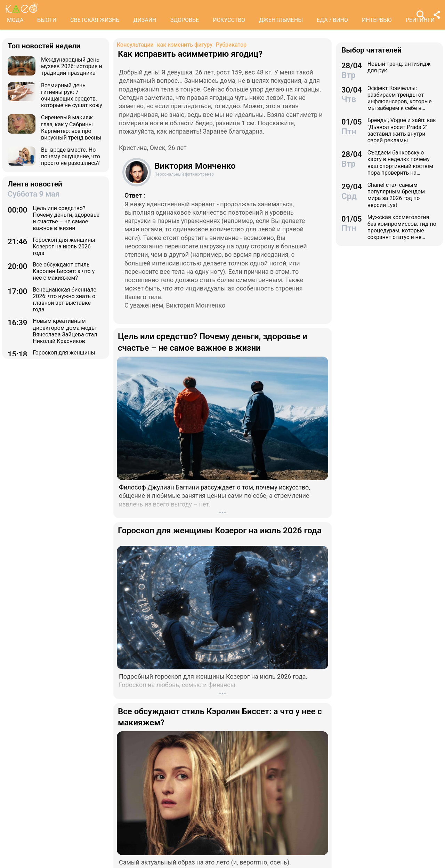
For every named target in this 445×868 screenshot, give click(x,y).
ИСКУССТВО (229, 20)
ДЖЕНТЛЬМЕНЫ (281, 20)
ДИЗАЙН (145, 20)
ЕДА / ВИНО (332, 20)
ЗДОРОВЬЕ (185, 20)
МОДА (15, 20)
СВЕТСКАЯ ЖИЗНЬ (95, 20)
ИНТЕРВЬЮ (377, 20)
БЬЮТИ (47, 20)
